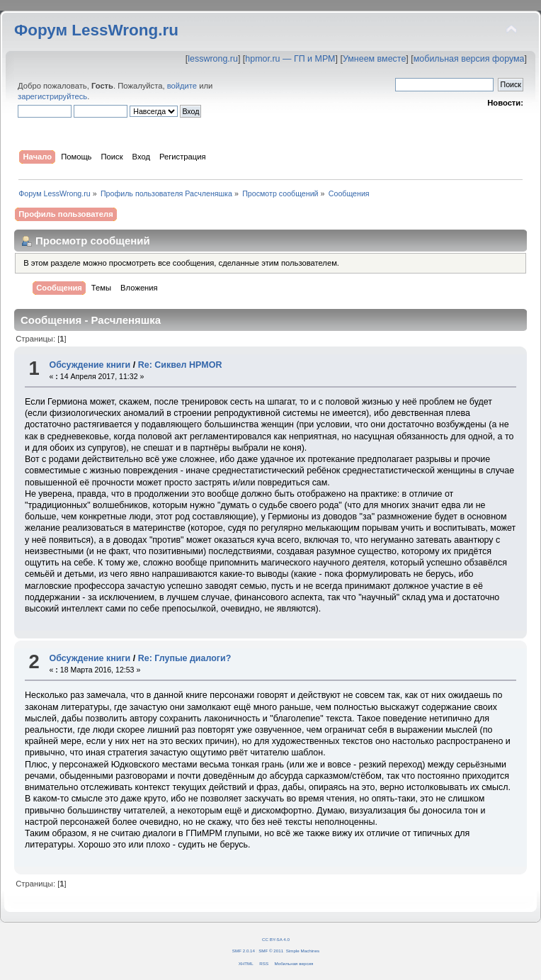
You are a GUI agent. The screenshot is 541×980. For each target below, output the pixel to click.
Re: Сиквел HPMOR (180, 365)
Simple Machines (303, 951)
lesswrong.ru (213, 59)
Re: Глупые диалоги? (185, 658)
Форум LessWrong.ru (96, 30)
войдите (182, 86)
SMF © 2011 (271, 951)
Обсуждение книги (90, 365)
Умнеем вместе (374, 59)
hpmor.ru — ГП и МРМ (290, 59)
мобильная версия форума (469, 59)
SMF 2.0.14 (244, 951)
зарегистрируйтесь (52, 96)
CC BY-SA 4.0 (276, 939)
